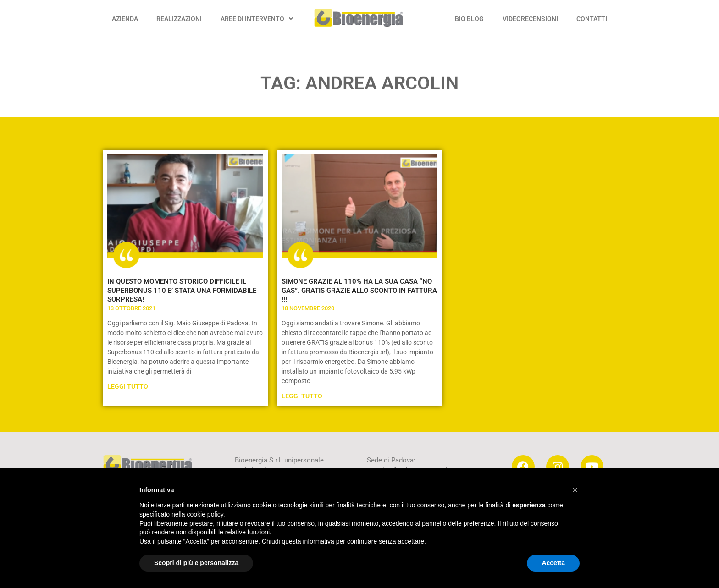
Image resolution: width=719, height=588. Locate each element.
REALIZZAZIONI (179, 19)
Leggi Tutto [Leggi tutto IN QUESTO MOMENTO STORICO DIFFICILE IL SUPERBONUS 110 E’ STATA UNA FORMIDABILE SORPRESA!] (128, 386)
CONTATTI (592, 19)
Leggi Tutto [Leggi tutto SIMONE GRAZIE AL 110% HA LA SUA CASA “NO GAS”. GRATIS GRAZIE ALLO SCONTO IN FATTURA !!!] (302, 396)
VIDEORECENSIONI (530, 19)
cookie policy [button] (205, 514)
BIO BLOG (469, 19)
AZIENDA (125, 19)
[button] (575, 490)
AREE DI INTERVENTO (257, 19)
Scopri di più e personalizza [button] (196, 563)
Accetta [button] (553, 563)
